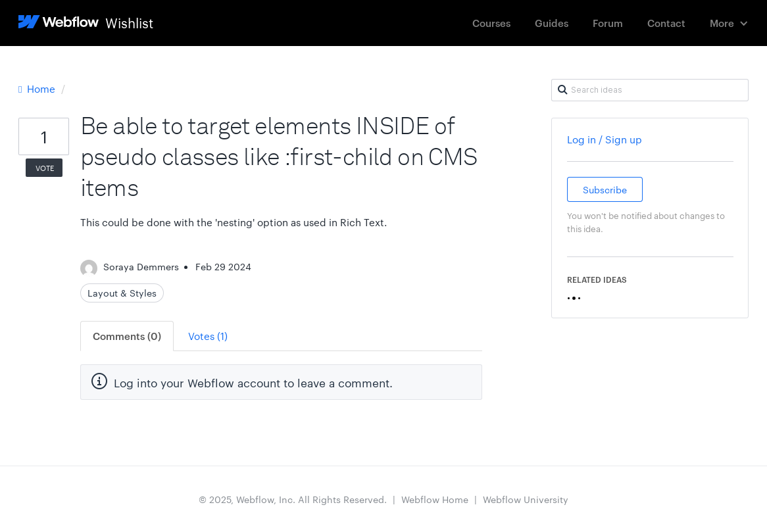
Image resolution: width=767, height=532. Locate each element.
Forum (608, 23)
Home (38, 88)
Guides (552, 23)
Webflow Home (435, 499)
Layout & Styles (122, 293)
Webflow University (526, 499)
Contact (666, 23)
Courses (491, 23)
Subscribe (605, 189)
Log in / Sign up (605, 139)
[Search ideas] (650, 90)
